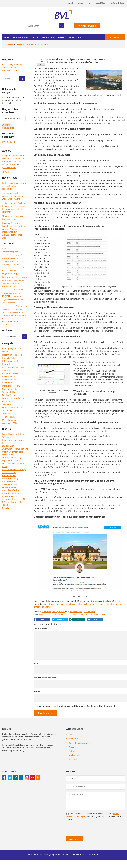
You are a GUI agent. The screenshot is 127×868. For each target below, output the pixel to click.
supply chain (20, 315)
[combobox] (14, 337)
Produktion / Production (13, 398)
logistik (7, 296)
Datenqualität (74, 614)
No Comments (90, 612)
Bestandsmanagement (10, 252)
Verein (7, 37)
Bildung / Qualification (13, 349)
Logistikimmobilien (8, 303)
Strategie (5, 316)
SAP (20, 312)
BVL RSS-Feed (8, 142)
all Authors (7, 172)
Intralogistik (6, 284)
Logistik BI (97, 614)
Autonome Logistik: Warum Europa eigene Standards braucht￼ (13, 196)
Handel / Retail (9, 358)
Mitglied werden (87, 26)
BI (47, 614)
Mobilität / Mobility (11, 386)
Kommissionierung (8, 286)
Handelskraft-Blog (11, 490)
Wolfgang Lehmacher (12, 156)
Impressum (73, 739)
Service (35, 37)
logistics (17, 293)
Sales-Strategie (13, 312)
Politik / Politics (9, 395)
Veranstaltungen (21, 37)
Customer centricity (16, 264)
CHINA (19, 258)
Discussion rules (10, 70)
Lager (12, 293)
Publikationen (31, 44)
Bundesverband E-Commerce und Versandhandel (11, 484)
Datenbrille (21, 268)
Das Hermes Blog (10, 478)
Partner (80, 3)
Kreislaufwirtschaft (8, 290)
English (70, 3)
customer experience (9, 268)
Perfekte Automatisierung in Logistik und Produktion (14, 186)
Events (5, 352)
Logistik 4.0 (16, 296)
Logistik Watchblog (11, 493)
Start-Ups (7, 404)
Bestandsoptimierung (9, 255)
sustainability (7, 324)
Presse (90, 3)
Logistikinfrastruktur (9, 306)
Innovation (8, 280)
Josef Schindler (9, 168)
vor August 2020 (10, 423)
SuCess (6, 437)
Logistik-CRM (7, 300)
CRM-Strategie (62, 614)
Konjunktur (7, 383)
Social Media (101, 3)
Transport (7, 414)
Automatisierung (8, 249)
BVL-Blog (44, 44)
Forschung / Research (12, 355)
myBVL (115, 37)
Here (4, 97)
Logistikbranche (18, 300)
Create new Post (10, 67)
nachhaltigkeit (17, 309)
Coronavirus (12, 261)
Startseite (9, 44)
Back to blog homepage (13, 64)
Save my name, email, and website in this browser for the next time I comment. (76, 706)
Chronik (82, 37)
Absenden (74, 839)
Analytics (42, 614)
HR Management (10, 361)
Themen (71, 37)
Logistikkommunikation (13, 434)
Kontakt (113, 3)
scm (23, 312)
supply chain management (10, 320)
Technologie (8, 411)
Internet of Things (19, 280)
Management (7, 309)
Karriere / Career (10, 373)
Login (123, 3)
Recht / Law (8, 401)
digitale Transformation (11, 271)
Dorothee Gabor (10, 162)
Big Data (20, 255)
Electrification (15, 277)
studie (11, 316)
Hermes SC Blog (10, 475)
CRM (18, 261)
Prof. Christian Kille (11, 159)
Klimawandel (15, 284)
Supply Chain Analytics (13, 407)
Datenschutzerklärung (78, 743)
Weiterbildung (48, 37)
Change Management (9, 258)
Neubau (5, 312)
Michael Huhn (9, 165)
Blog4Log (6, 508)
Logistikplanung (21, 306)
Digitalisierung (10, 274)
